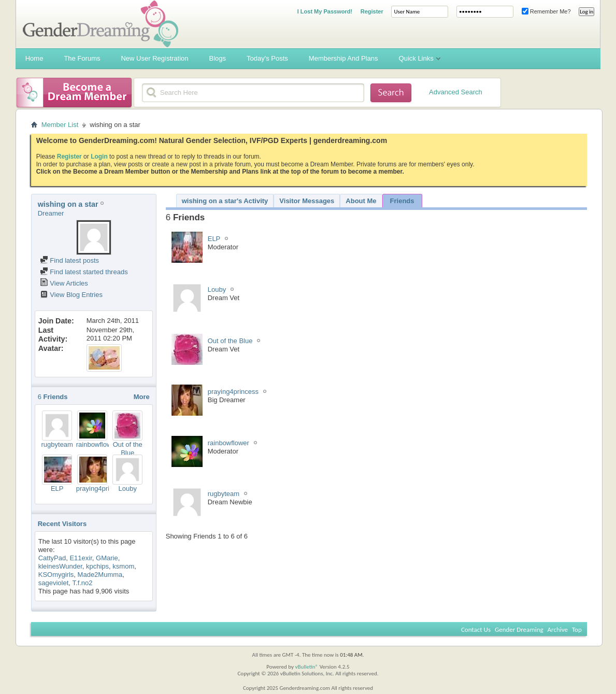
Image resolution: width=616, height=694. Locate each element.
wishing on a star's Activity (225, 201)
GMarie (107, 558)
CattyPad (52, 558)
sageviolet (54, 583)
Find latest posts (69, 260)
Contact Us (476, 629)
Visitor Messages (307, 201)
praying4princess (102, 488)
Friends (402, 201)
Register (372, 11)
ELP (57, 488)
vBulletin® (306, 667)
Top (577, 629)
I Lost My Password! (325, 11)
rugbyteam (57, 444)
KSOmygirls (56, 575)
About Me (361, 201)
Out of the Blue (128, 449)
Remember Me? (546, 11)
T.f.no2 (83, 583)
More (142, 397)
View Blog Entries (71, 295)
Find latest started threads (84, 272)
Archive (558, 629)
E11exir (81, 558)
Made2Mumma (100, 575)
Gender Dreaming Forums (101, 24)
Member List (60, 125)
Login (99, 157)
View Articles (64, 283)
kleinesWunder (60, 566)
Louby (128, 488)
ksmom (123, 566)
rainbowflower (97, 444)
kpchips (97, 566)
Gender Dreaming (519, 629)
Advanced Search (456, 92)
